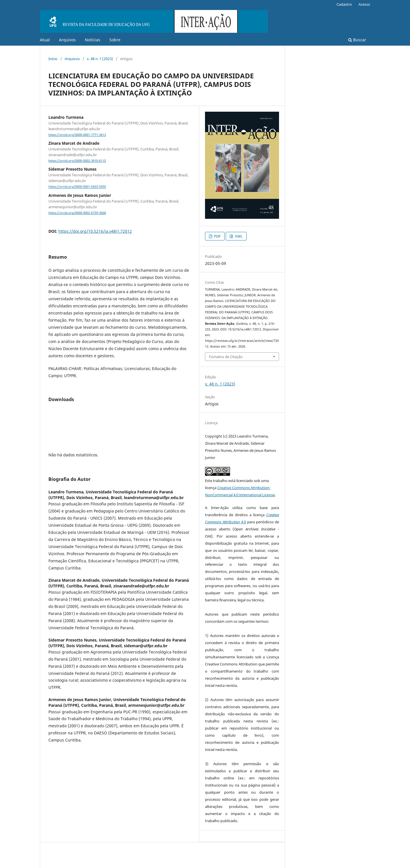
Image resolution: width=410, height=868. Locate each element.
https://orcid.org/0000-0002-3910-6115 (77, 161)
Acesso (364, 4)
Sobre (115, 40)
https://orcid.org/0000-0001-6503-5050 (77, 187)
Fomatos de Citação (226, 357)
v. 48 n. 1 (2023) (100, 59)
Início (53, 59)
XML (238, 236)
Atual (45, 40)
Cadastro (344, 4)
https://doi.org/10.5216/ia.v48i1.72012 (95, 231)
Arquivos (67, 40)
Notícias (93, 40)
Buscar (357, 40)
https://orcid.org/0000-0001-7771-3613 (77, 135)
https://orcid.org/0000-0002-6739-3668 (77, 213)
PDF (217, 236)
